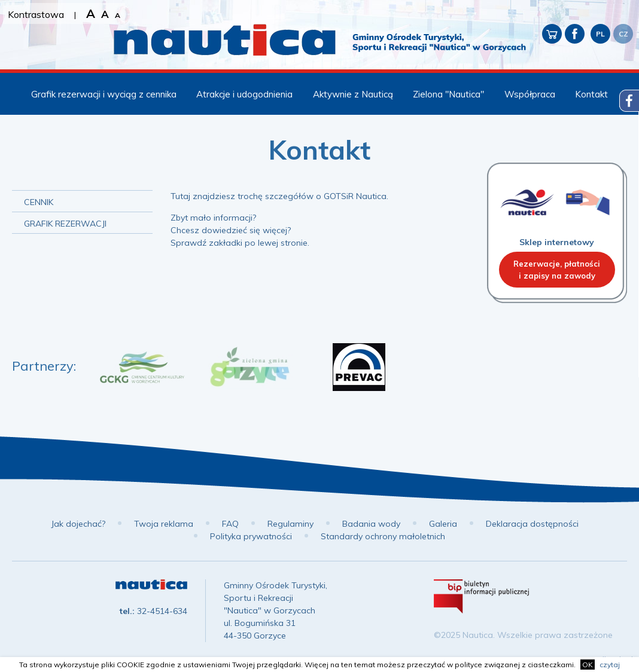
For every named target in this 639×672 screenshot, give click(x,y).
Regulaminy (290, 524)
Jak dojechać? (78, 524)
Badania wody (371, 524)
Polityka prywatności (251, 536)
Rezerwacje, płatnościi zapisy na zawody (557, 270)
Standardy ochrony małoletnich (383, 536)
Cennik (39, 202)
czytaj (610, 665)
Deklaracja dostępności (532, 524)
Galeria (443, 524)
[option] (142, 367)
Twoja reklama (164, 524)
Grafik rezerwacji (65, 224)
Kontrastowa (36, 14)
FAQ (230, 524)
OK (588, 665)
